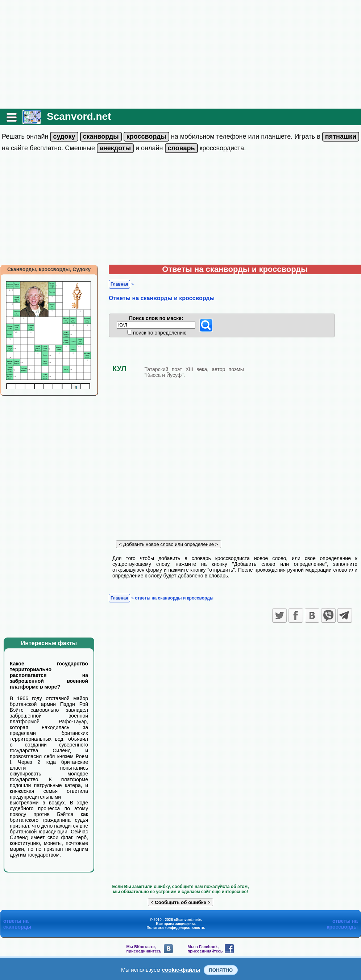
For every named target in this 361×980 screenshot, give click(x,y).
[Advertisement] (180, 54)
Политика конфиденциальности (175, 928)
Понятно (221, 970)
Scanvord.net (79, 116)
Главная (119, 284)
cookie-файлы (181, 970)
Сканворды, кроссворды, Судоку (49, 269)
